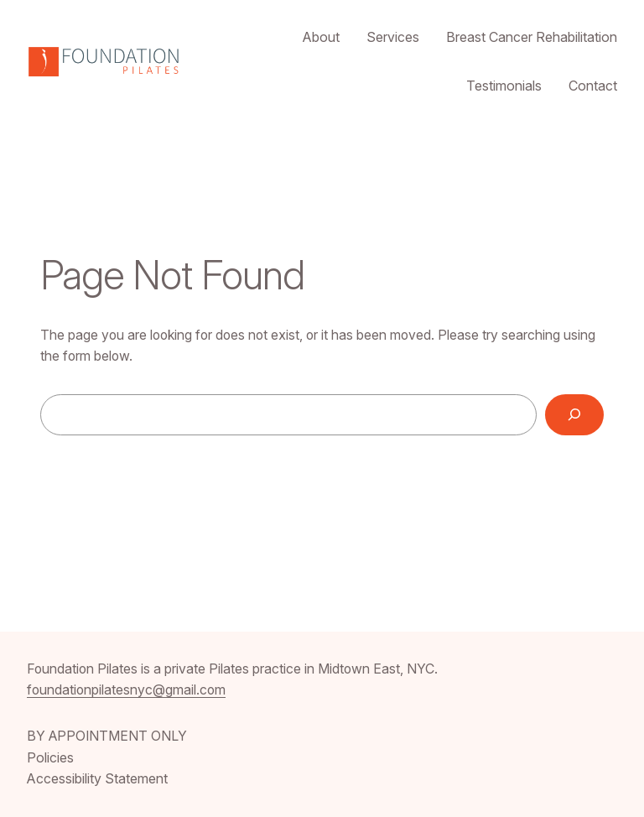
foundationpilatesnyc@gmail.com (126, 690)
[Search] (574, 415)
